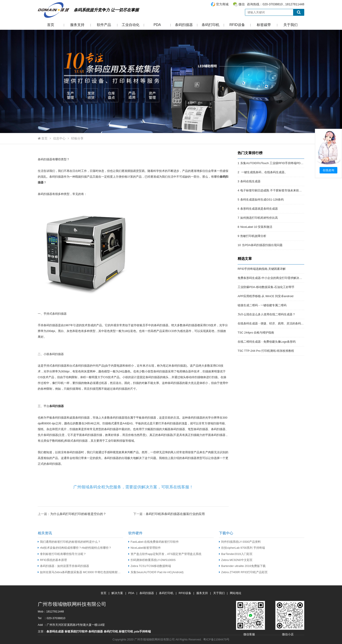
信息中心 (59, 138)
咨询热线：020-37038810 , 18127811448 (257, 4)
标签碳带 (264, 25)
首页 (51, 25)
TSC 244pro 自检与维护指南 (256, 333)
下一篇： (169, 514)
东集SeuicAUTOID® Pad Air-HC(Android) (156, 572)
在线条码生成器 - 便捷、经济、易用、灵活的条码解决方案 (275, 323)
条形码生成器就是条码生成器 (259, 209)
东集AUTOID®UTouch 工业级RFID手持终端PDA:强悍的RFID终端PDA (285, 163)
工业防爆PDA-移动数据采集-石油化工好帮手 (266, 287)
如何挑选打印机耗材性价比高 (259, 218)
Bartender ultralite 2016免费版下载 (242, 566)
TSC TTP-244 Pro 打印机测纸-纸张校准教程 (266, 351)
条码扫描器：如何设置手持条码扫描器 (63, 566)
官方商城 (222, 4)
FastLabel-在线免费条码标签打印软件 (154, 542)
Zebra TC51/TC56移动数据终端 (150, 566)
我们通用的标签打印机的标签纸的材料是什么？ (69, 542)
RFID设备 (237, 25)
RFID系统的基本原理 (52, 560)
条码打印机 (211, 25)
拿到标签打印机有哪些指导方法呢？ (62, 554)
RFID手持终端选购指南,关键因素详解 (262, 269)
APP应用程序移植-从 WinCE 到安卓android (265, 296)
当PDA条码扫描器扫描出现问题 (262, 245)
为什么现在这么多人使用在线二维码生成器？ (266, 314)
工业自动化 (131, 25)
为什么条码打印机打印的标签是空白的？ (78, 514)
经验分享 (77, 138)
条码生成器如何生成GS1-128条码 (262, 200)
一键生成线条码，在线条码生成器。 (264, 172)
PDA (157, 25)
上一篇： (72, 514)
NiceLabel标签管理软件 (145, 548)
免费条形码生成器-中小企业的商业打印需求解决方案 (271, 278)
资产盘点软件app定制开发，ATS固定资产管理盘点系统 (165, 554)
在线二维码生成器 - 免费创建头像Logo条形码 (267, 342)
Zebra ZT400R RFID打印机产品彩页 (243, 572)
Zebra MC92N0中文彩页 (236, 560)
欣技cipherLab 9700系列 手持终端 (242, 548)
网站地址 (236, 593)
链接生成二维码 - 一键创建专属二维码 (262, 305)
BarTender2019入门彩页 (236, 554)
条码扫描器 (184, 25)
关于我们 (290, 25)
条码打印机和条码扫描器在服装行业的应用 (175, 514)
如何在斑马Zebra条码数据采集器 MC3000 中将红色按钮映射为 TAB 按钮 (80, 572)
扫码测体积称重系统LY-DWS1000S (152, 560)
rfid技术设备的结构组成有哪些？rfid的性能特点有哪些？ (75, 548)
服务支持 (77, 25)
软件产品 (104, 25)
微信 (242, 4)
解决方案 (117, 593)
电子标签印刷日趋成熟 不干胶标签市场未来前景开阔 (274, 190)
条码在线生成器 (250, 181)
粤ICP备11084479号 (216, 639)
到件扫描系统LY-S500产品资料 (240, 542)
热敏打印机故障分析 (253, 236)
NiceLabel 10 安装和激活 (256, 227)
